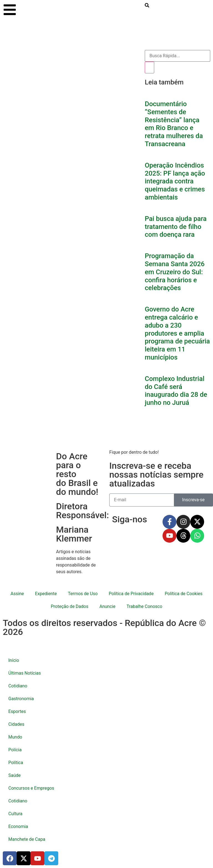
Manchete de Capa (27, 839)
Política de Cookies (184, 594)
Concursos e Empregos (31, 788)
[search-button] (147, 5)
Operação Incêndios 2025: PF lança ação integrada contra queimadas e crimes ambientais (175, 181)
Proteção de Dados (69, 606)
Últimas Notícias (25, 673)
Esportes (17, 711)
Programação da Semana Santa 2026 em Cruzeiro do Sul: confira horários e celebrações (175, 272)
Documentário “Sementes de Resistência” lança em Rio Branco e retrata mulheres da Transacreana (174, 124)
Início (14, 660)
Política (16, 763)
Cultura (15, 814)
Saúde (15, 775)
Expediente (46, 594)
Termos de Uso (83, 594)
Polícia (15, 750)
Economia (18, 826)
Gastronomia (21, 699)
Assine (17, 594)
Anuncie (107, 606)
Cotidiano (18, 686)
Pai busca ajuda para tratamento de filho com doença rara (176, 227)
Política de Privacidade (131, 594)
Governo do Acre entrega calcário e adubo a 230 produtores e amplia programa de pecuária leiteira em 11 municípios (177, 333)
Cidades (16, 724)
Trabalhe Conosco (144, 606)
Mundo (15, 737)
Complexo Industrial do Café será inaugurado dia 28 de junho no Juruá (176, 391)
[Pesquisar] (149, 68)
